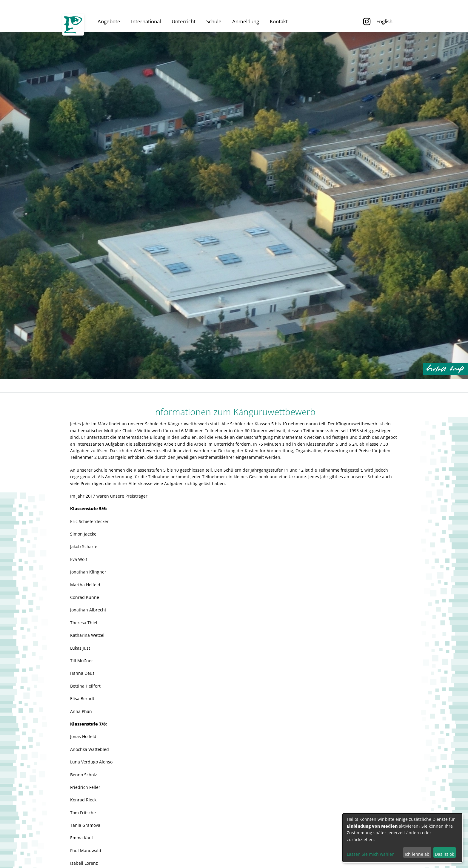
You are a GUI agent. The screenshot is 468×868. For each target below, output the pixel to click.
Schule (214, 21)
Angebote (109, 21)
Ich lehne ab (417, 854)
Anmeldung (246, 21)
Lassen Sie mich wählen (371, 854)
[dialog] (402, 838)
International (146, 21)
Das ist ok (444, 854)
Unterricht (184, 21)
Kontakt (279, 21)
